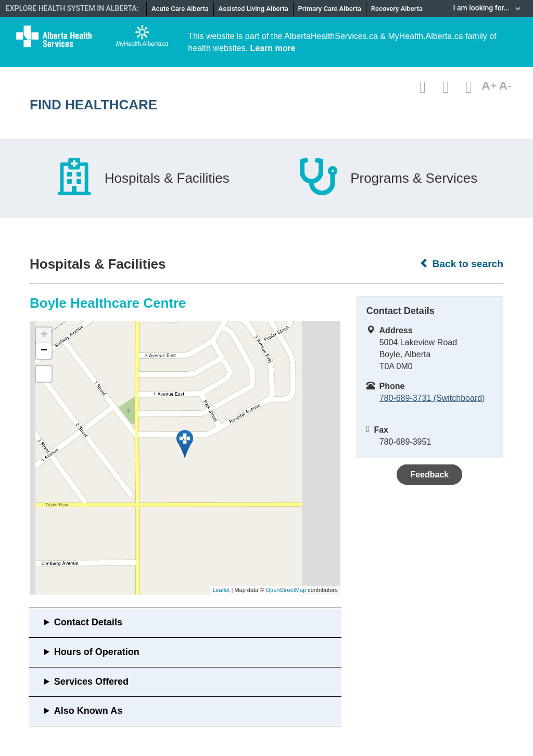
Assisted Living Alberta (253, 9)
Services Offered (91, 682)
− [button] (44, 351)
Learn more (273, 48)
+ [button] (44, 335)
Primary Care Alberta (330, 9)
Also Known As (88, 711)
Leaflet (221, 590)
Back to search (461, 263)
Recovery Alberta (397, 9)
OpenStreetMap (286, 590)
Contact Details (88, 622)
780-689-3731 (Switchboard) (432, 398)
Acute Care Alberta (180, 9)
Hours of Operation (97, 652)
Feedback (429, 475)
